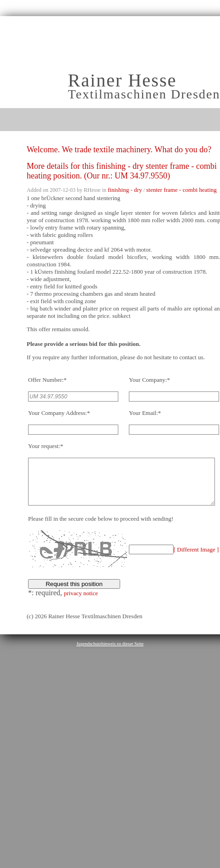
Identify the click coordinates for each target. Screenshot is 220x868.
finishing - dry (125, 190)
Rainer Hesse (122, 80)
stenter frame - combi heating (182, 190)
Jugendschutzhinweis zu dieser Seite (110, 653)
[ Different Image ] (196, 559)
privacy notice (81, 603)
